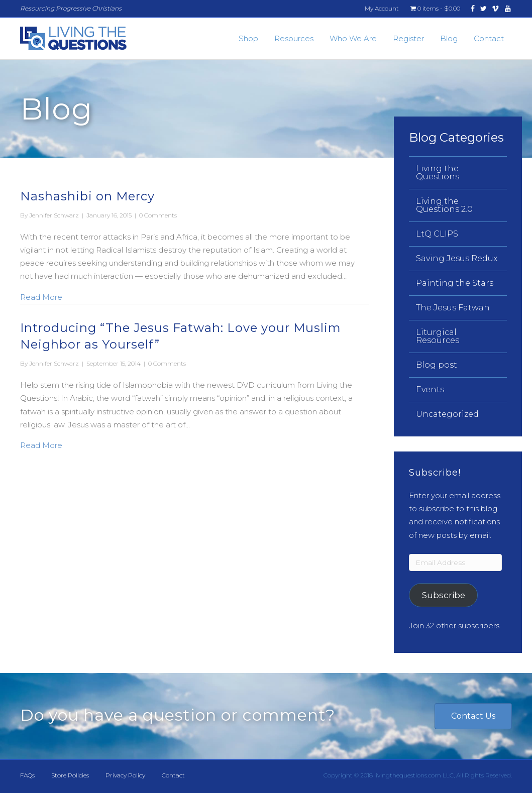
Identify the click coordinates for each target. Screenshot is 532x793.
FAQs (27, 775)
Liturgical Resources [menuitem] (438, 336)
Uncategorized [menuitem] (447, 414)
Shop (248, 38)
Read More (41, 296)
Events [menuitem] (430, 389)
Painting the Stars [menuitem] (455, 283)
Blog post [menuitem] (437, 365)
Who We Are (353, 38)
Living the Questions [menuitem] (438, 173)
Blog (449, 38)
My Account (382, 8)
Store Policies (70, 775)
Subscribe (444, 595)
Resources (294, 38)
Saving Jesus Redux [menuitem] (457, 258)
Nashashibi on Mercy (87, 196)
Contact (489, 38)
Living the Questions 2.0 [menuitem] (444, 205)
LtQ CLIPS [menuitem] (437, 234)
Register (408, 38)
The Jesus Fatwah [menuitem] (453, 308)
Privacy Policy (125, 775)
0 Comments (158, 215)
